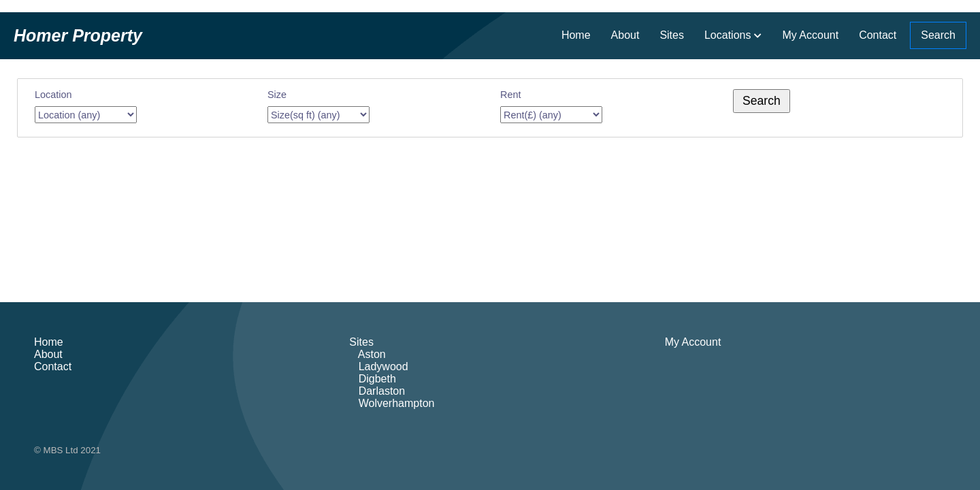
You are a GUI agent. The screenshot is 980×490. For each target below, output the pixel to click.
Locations (728, 35)
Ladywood (378, 366)
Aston (367, 354)
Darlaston (377, 391)
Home (576, 35)
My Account (810, 35)
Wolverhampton (392, 403)
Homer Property (78, 35)
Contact (878, 35)
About (625, 35)
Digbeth (372, 379)
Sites (672, 35)
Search (938, 35)
